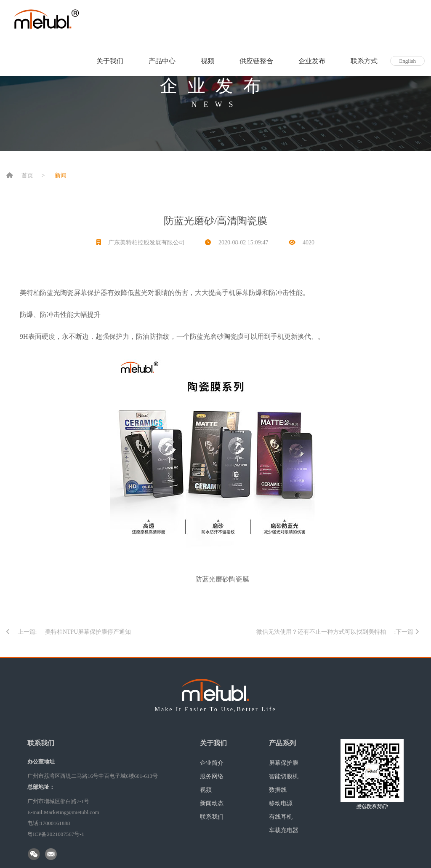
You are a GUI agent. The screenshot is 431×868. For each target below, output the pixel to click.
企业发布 (312, 61)
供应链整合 (256, 61)
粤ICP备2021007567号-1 (56, 834)
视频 (208, 61)
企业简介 (212, 763)
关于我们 (110, 61)
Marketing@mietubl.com (71, 812)
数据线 (278, 790)
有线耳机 (281, 817)
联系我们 (212, 817)
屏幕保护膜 (284, 763)
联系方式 (364, 61)
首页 (27, 175)
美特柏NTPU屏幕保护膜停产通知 (88, 632)
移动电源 (281, 803)
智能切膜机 (284, 776)
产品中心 (162, 61)
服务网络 (212, 776)
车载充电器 (284, 830)
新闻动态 (212, 803)
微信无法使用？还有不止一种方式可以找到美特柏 (321, 632)
